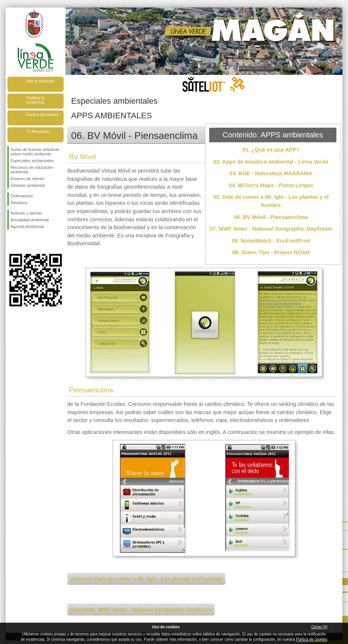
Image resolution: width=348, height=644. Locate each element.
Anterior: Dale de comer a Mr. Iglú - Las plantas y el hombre (146, 579)
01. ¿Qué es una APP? (271, 150)
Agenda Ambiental (27, 227)
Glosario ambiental (28, 185)
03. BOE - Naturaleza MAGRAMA (271, 173)
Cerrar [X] (319, 627)
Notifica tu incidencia (35, 100)
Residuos (19, 203)
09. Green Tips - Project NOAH (271, 252)
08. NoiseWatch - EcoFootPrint (271, 241)
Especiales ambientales (32, 161)
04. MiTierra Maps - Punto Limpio (271, 185)
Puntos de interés (42, 115)
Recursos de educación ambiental (32, 170)
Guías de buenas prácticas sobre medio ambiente (35, 152)
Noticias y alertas (26, 213)
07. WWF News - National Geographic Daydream (271, 229)
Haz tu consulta (40, 81)
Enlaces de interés (28, 179)
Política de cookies (312, 639)
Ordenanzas (22, 196)
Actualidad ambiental (30, 220)
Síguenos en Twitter (24, 242)
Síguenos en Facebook (12, 242)
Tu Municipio (38, 131)
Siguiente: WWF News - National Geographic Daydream (141, 610)
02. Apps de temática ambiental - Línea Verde (271, 162)
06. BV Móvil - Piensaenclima (271, 217)
